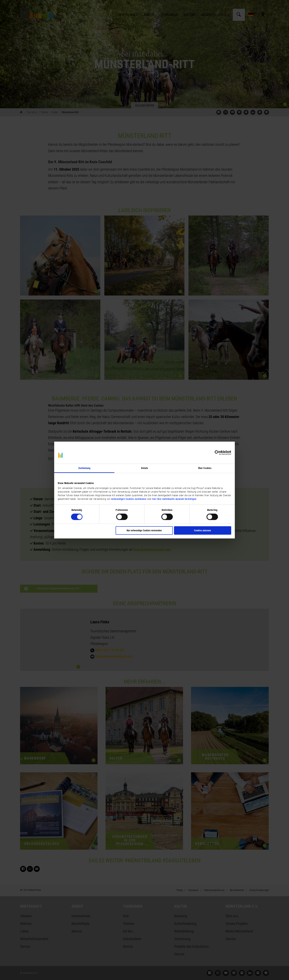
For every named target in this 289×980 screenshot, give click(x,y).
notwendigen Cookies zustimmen (129, 499)
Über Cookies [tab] (205, 468)
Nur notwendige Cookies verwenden (144, 530)
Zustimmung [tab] (84, 468)
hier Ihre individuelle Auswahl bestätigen (174, 499)
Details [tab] (145, 468)
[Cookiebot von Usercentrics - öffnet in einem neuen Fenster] (214, 453)
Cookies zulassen (203, 530)
